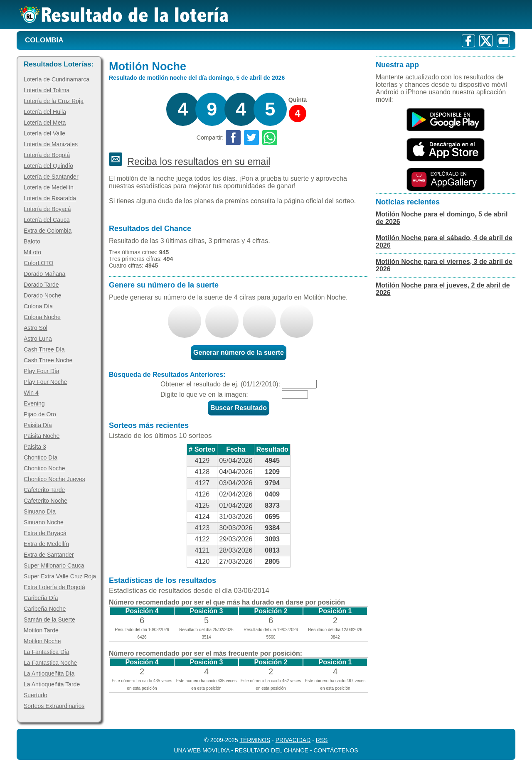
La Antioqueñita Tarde (52, 684)
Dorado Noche (42, 295)
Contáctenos (336, 750)
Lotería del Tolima (47, 90)
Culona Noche (42, 317)
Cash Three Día (44, 349)
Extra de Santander (49, 555)
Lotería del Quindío (48, 166)
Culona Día (38, 306)
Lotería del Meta (45, 123)
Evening (34, 403)
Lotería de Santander (51, 177)
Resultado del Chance (272, 750)
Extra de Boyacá (45, 533)
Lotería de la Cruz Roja (54, 101)
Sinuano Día (40, 511)
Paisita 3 (35, 447)
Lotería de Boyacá (47, 209)
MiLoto (32, 252)
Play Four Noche (45, 382)
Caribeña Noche (45, 609)
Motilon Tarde (41, 630)
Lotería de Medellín (49, 187)
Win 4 (31, 393)
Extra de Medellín (46, 544)
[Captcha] (295, 395)
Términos (255, 740)
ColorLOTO (38, 263)
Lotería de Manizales (51, 144)
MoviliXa (216, 750)
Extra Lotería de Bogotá (54, 587)
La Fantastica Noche (50, 663)
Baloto (32, 241)
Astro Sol (36, 328)
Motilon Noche (42, 641)
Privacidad (293, 740)
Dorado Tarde (41, 285)
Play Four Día (42, 371)
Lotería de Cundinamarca (57, 79)
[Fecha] (299, 384)
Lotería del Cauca (47, 220)
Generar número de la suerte (239, 353)
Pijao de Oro (40, 414)
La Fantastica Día (47, 652)
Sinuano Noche (44, 522)
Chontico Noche (44, 468)
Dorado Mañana (44, 274)
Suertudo (36, 695)
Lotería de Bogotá (47, 155)
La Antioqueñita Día (49, 674)
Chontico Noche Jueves (54, 479)
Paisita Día (38, 425)
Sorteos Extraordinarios (54, 706)
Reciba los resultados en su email (199, 162)
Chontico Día (41, 457)
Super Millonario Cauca (54, 565)
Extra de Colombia (48, 231)
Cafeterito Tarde (44, 490)
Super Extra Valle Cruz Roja (60, 576)
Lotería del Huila (45, 112)
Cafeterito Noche (46, 501)
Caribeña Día (41, 598)
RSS (322, 740)
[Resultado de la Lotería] (124, 15)
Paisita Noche (42, 436)
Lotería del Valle (44, 133)
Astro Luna (38, 339)
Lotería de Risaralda (50, 198)
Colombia (44, 40)
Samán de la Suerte (49, 619)
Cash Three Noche (48, 360)
